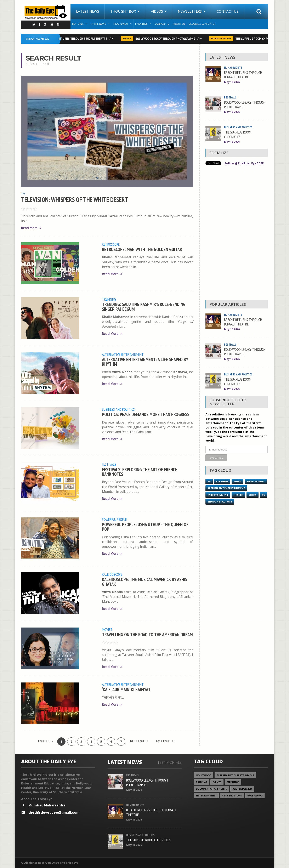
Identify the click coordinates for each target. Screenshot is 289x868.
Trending (109, 299)
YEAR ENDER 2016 (242, 789)
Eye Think (222, 481)
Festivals (129, 39)
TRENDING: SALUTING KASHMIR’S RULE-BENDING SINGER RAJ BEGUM (144, 307)
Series (253, 495)
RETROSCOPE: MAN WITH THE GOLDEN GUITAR (142, 249)
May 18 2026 (232, 82)
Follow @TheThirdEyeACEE (244, 163)
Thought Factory (220, 502)
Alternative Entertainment (123, 354)
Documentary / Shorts (211, 789)
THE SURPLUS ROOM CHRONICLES (258, 39)
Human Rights (233, 68)
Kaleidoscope (112, 574)
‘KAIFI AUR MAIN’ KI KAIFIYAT (126, 689)
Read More (31, 228)
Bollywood (255, 796)
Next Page (139, 741)
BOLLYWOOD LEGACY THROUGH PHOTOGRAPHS (167, 39)
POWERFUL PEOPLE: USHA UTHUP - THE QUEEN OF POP (145, 527)
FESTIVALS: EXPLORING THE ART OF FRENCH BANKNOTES (140, 472)
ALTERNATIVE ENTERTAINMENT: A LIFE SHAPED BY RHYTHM (145, 362)
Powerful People (114, 519)
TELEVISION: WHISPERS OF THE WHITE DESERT (75, 200)
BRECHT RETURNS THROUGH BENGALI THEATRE (79, 39)
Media (237, 481)
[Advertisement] (237, 234)
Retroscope (111, 244)
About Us (179, 24)
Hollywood (204, 775)
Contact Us (228, 11)
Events (217, 782)
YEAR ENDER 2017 (232, 796)
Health (238, 495)
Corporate (162, 24)
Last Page (166, 741)
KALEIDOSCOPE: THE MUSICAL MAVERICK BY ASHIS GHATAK (144, 582)
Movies (107, 629)
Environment (256, 481)
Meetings (233, 782)
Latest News (88, 11)
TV (23, 194)
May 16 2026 (232, 142)
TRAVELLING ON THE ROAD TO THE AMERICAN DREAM (147, 634)
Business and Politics (223, 39)
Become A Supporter (202, 24)
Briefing (202, 782)
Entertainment (218, 495)
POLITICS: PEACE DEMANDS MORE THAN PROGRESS (146, 414)
